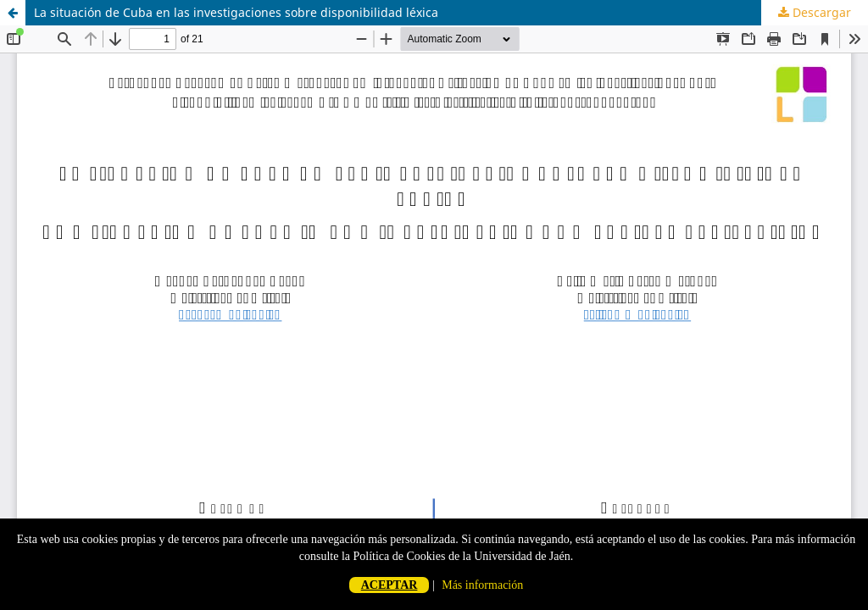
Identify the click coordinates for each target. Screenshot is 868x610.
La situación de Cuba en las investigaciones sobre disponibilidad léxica (236, 12)
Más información (482, 585)
